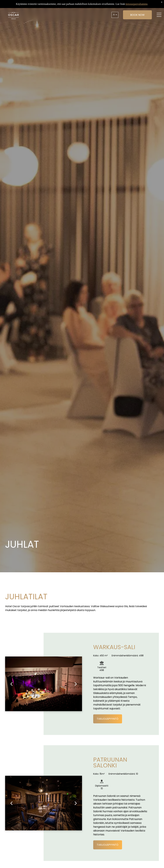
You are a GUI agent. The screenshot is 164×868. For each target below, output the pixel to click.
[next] (76, 684)
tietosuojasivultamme (137, 4)
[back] (11, 684)
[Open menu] (156, 15)
